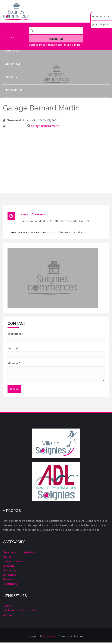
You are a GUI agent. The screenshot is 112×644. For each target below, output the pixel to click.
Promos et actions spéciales (19, 552)
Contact (11, 103)
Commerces (12, 51)
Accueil (10, 37)
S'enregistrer (103, 24)
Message (14, 363)
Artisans (11, 77)
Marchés (8, 557)
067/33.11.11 (14, 126)
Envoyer (14, 389)
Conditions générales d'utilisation (22, 610)
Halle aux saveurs (13, 561)
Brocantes (9, 566)
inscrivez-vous (40, 232)
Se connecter (103, 16)
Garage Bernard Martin (45, 126)
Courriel (14, 348)
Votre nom (15, 334)
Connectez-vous (17, 232)
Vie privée (9, 615)
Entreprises (13, 64)
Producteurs (14, 90)
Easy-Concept (50, 636)
